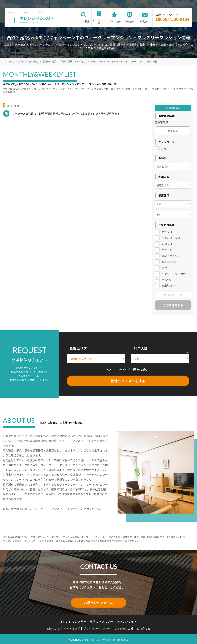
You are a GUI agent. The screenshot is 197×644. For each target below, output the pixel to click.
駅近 (164, 268)
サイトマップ (72, 628)
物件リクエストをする (128, 381)
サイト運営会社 (124, 628)
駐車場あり (168, 286)
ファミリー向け (171, 238)
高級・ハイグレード (174, 256)
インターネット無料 (174, 274)
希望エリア (78, 348)
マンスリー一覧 (99, 21)
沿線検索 (130, 21)
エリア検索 (84, 21)
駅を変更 (173, 131)
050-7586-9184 (175, 19)
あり (164, 149)
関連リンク (53, 628)
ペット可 (167, 250)
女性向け (167, 232)
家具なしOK (169, 262)
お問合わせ (145, 21)
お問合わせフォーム (98, 602)
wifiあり (166, 280)
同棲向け (167, 244)
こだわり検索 (114, 21)
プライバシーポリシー (97, 628)
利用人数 (141, 348)
